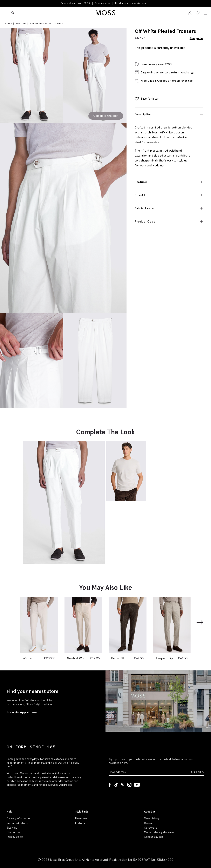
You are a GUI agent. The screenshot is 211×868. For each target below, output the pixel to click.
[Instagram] (129, 784)
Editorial (80, 823)
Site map (12, 827)
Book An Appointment (23, 712)
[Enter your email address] (149, 772)
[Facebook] (110, 784)
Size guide (196, 38)
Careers (149, 823)
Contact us (13, 832)
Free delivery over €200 (75, 3)
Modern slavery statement (160, 832)
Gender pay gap (154, 837)
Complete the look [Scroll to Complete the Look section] (106, 116)
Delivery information (19, 818)
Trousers (21, 23)
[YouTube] (137, 784)
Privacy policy (15, 837)
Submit (198, 772)
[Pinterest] (123, 784)
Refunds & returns (18, 823)
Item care (81, 818)
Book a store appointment (132, 3)
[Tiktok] (116, 784)
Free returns (103, 3)
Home (9, 23)
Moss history (152, 818)
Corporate (151, 827)
